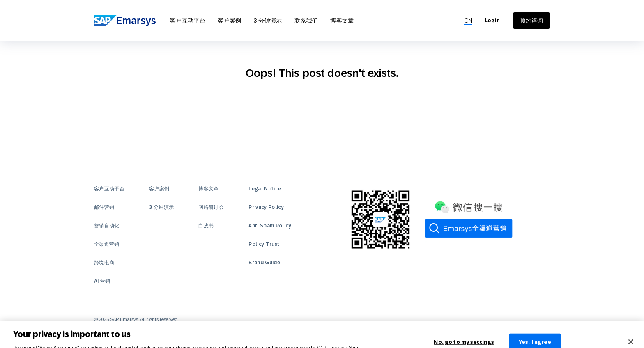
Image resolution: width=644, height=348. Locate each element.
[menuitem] (468, 21)
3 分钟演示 (161, 207)
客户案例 (159, 189)
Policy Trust (264, 244)
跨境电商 (104, 263)
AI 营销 (102, 281)
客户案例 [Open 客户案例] (229, 21)
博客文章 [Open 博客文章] (342, 21)
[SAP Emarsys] (125, 20)
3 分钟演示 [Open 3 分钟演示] (268, 21)
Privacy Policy (266, 207)
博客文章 (208, 189)
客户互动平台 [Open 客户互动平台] (188, 21)
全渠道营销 (107, 244)
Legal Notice (265, 189)
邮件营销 (104, 207)
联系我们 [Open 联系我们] (306, 21)
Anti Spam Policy (270, 226)
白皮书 (206, 226)
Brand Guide (264, 263)
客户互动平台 (109, 189)
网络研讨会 (211, 207)
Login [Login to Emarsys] (492, 21)
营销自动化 (107, 226)
